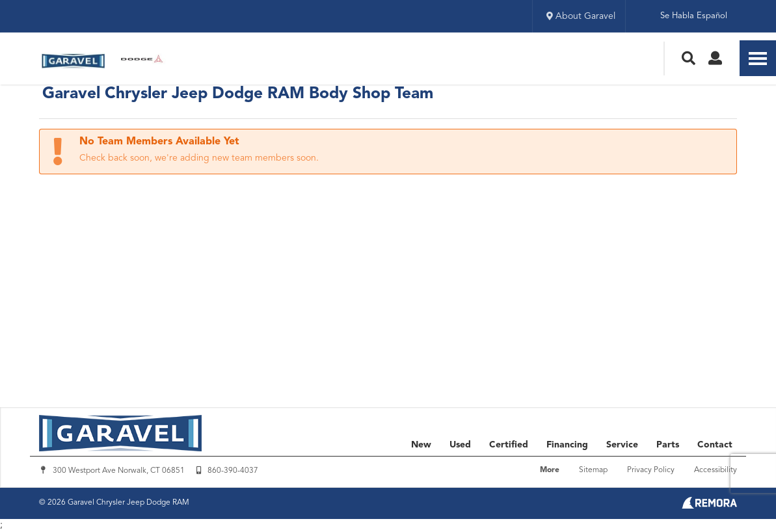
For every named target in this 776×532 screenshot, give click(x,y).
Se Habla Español (694, 16)
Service (622, 445)
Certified (509, 445)
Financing (567, 445)
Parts (668, 445)
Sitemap (593, 470)
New (421, 445)
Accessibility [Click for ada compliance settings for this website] (716, 470)
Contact (715, 445)
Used (460, 445)
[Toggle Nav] (758, 58)
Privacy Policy (651, 470)
